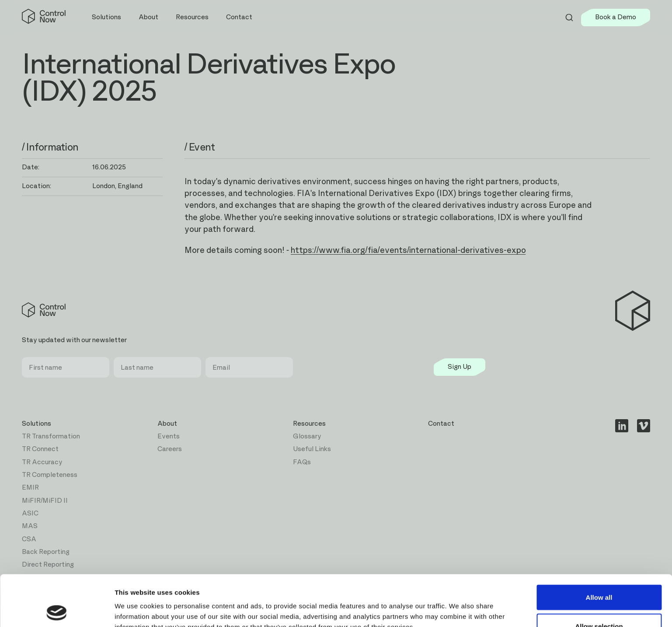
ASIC (30, 513)
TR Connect (40, 449)
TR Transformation (51, 436)
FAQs (302, 462)
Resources (309, 424)
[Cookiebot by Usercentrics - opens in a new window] (57, 610)
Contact (239, 17)
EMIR (30, 488)
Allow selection (599, 575)
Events (169, 436)
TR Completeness (50, 475)
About (167, 424)
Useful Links (312, 449)
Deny (599, 604)
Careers (170, 449)
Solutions (37, 424)
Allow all (599, 546)
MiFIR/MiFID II (45, 501)
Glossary (307, 436)
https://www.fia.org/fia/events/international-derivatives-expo (408, 250)
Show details (459, 604)
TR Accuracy (42, 462)
